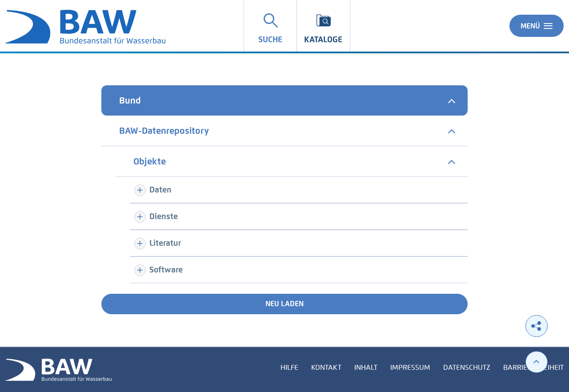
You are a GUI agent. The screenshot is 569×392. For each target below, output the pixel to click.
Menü (537, 26)
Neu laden (284, 304)
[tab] (284, 100)
